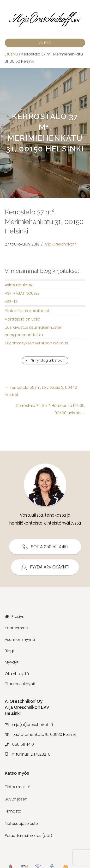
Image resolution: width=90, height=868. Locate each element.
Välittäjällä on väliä (23, 319)
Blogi (9, 651)
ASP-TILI (12, 302)
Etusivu (11, 54)
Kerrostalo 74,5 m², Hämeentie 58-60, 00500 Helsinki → (51, 409)
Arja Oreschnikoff (60, 244)
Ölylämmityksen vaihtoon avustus (36, 343)
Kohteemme (16, 628)
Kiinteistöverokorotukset (27, 311)
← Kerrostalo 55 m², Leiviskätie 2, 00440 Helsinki (41, 391)
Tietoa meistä (18, 787)
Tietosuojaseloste (21, 824)
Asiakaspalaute (19, 285)
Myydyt (12, 662)
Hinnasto (13, 811)
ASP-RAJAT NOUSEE (22, 293)
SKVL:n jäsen (16, 799)
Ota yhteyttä (17, 674)
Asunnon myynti (20, 639)
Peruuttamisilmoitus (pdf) (28, 836)
